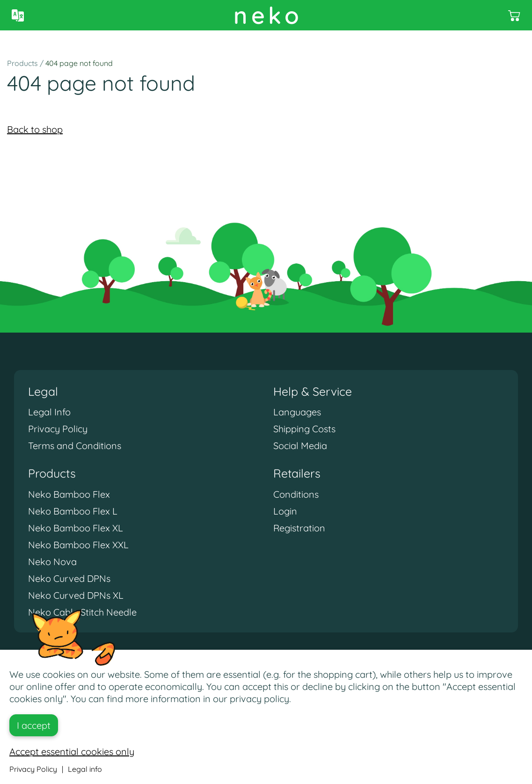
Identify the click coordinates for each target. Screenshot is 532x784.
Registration (299, 528)
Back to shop (35, 129)
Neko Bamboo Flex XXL (78, 545)
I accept (34, 725)
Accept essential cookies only (72, 751)
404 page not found (79, 63)
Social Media (300, 446)
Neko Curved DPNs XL (76, 595)
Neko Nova (52, 562)
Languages (297, 412)
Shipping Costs (304, 429)
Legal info (85, 769)
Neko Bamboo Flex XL (76, 528)
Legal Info (49, 412)
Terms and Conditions (75, 446)
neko (268, 15)
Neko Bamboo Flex (69, 494)
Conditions (296, 494)
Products (22, 63)
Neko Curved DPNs (69, 578)
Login (285, 511)
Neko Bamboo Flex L (73, 511)
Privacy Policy (58, 429)
